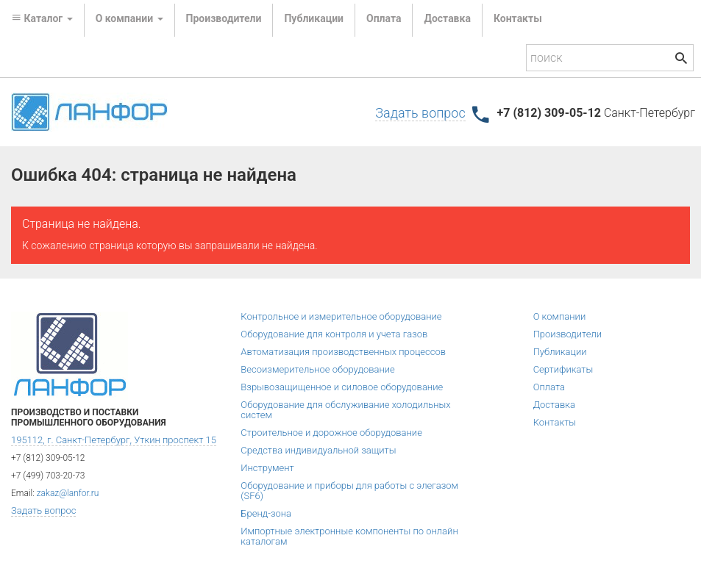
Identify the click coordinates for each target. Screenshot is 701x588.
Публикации (314, 18)
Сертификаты (563, 369)
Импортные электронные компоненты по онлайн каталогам (349, 536)
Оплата (384, 18)
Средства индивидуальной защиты (318, 450)
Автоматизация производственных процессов (343, 352)
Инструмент (267, 468)
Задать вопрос (420, 113)
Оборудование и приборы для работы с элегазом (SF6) (349, 491)
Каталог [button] (42, 18)
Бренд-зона (266, 513)
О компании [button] (129, 18)
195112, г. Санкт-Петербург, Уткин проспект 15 (114, 440)
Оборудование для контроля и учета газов (334, 334)
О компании (560, 316)
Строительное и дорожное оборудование (331, 433)
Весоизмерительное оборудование (317, 369)
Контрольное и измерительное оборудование (341, 316)
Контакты (518, 18)
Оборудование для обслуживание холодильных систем (345, 410)
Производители (224, 18)
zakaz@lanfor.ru (68, 493)
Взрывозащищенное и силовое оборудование (342, 387)
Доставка (447, 18)
